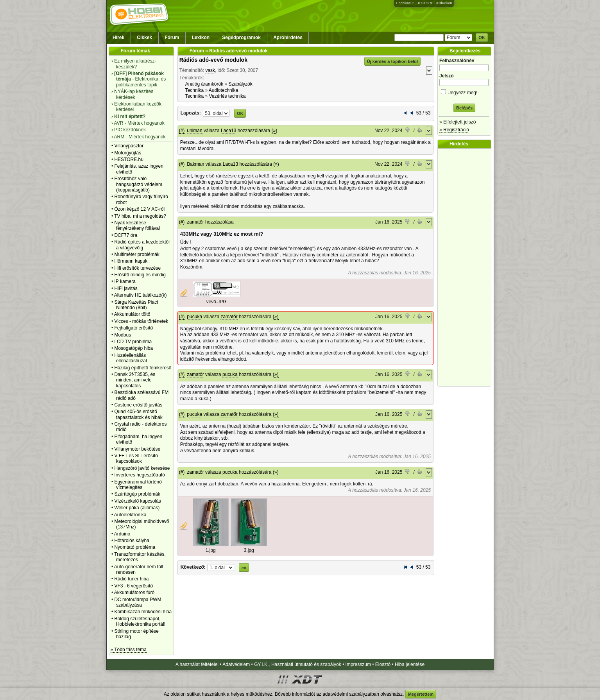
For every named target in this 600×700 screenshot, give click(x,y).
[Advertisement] (466, 267)
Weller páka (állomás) (137, 508)
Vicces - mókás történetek (141, 321)
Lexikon (201, 38)
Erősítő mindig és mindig (140, 275)
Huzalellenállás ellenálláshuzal (130, 358)
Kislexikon (444, 3)
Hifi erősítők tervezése (137, 268)
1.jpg (211, 550)
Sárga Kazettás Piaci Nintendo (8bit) (136, 305)
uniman (194, 131)
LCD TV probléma (133, 342)
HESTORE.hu (129, 159)
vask (210, 70)
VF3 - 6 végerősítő (133, 586)
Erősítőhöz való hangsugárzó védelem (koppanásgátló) (138, 184)
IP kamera (125, 281)
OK (482, 38)
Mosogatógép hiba (133, 348)
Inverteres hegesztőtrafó (139, 475)
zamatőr (195, 222)
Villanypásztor (129, 146)
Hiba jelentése (410, 664)
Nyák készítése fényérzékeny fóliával (137, 226)
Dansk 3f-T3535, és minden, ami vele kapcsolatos (135, 380)
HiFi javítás (126, 288)
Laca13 (228, 131)
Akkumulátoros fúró (134, 593)
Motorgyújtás (128, 153)
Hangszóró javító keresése (142, 468)
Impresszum (358, 664)
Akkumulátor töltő (132, 314)
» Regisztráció (454, 130)
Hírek (118, 38)
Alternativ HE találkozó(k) (141, 295)
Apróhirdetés (288, 38)
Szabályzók (240, 84)
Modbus (123, 335)
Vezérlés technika (227, 96)
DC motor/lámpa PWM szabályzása (138, 602)
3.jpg (249, 550)
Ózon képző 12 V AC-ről (139, 209)
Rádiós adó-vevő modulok (213, 60)
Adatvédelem (236, 664)
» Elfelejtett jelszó (458, 122)
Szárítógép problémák (137, 494)
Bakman (195, 164)
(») (275, 131)
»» (244, 568)
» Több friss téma (129, 650)
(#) (182, 131)
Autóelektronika (130, 515)
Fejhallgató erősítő (133, 328)
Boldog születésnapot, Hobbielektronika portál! (140, 621)
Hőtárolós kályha (132, 541)
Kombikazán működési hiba (143, 612)
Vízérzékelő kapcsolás (137, 501)
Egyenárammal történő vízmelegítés (138, 485)
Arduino (122, 534)
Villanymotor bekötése (137, 449)
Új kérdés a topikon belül (392, 61)
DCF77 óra (126, 235)
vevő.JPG (217, 302)
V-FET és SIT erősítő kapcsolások (136, 458)
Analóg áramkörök (204, 84)
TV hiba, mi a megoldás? (140, 216)
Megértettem (421, 694)
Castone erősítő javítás (138, 405)
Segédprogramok (241, 38)
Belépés (464, 108)
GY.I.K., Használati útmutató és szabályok (298, 664)
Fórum (172, 38)
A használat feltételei (197, 664)
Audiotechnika (223, 90)
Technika (194, 90)
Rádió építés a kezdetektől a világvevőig (142, 245)
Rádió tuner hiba (131, 579)
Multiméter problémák (137, 254)
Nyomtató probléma (135, 547)
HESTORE (425, 3)
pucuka (194, 317)
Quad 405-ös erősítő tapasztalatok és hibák (138, 414)
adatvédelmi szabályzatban (351, 694)
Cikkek (144, 38)
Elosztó (383, 664)
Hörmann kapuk (131, 261)
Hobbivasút (405, 3)
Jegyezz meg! (464, 91)
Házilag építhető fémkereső (143, 368)
